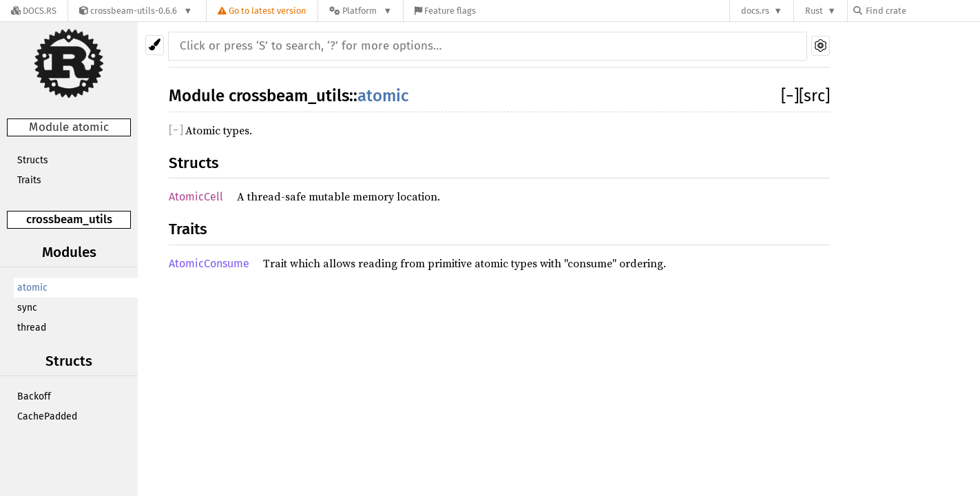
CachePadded (47, 416)
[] (790, 96)
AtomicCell (196, 197)
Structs (33, 160)
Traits (29, 180)
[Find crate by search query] (922, 11)
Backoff (34, 396)
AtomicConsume (209, 263)
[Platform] (361, 11)
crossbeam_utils (69, 219)
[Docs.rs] (34, 11)
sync (27, 308)
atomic (32, 288)
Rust (814, 11)
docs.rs (755, 11)
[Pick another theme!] (155, 45)
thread (32, 328)
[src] (814, 96)
